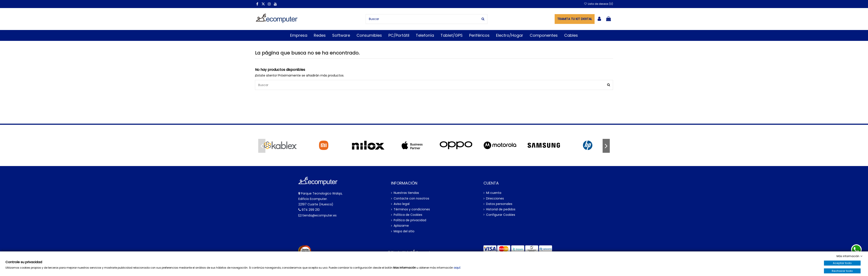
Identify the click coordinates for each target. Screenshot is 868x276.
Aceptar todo (842, 263)
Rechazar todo (842, 271)
